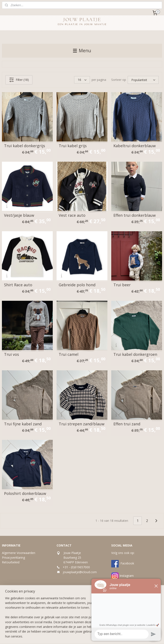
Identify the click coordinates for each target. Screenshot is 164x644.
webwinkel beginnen (90, 636)
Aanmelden (68, 617)
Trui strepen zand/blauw (82, 424)
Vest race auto (72, 215)
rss (74, 636)
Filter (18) (19, 80)
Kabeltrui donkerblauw (135, 146)
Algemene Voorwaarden (19, 553)
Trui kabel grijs (73, 146)
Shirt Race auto (18, 285)
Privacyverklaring (13, 558)
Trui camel (69, 354)
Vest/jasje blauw (19, 215)
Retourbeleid (11, 562)
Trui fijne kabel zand (23, 424)
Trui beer (122, 285)
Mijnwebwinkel (127, 636)
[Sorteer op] (143, 80)
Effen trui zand (127, 424)
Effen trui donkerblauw (135, 215)
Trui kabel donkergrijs (25, 146)
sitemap (65, 636)
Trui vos (12, 354)
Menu (82, 51)
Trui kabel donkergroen (135, 354)
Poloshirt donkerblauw (25, 493)
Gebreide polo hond (77, 285)
